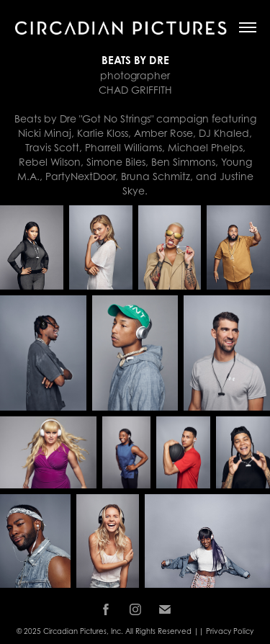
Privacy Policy (230, 631)
